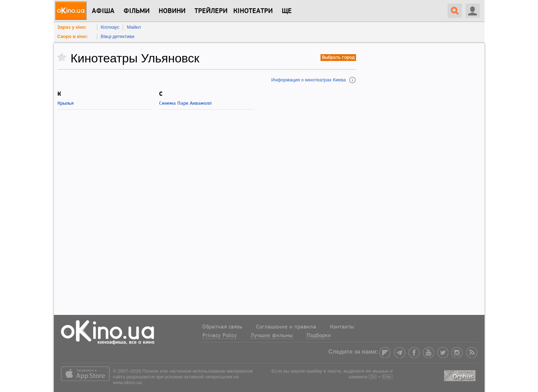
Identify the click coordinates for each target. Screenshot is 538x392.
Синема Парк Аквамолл (185, 103)
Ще (287, 11)
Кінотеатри (253, 11)
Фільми (137, 11)
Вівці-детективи (118, 36)
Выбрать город (338, 58)
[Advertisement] (207, 213)
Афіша (103, 11)
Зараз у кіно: (72, 27)
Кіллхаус (110, 27)
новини (172, 11)
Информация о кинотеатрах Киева (309, 80)
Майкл (134, 27)
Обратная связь (222, 327)
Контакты (342, 327)
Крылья (66, 103)
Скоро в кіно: (73, 36)
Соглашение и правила (286, 327)
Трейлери (211, 11)
